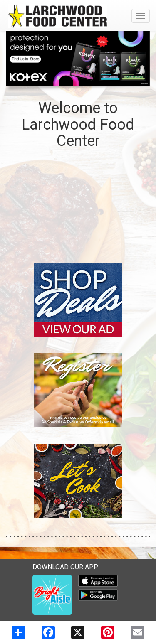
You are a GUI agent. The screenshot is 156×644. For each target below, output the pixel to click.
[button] (58, 78)
